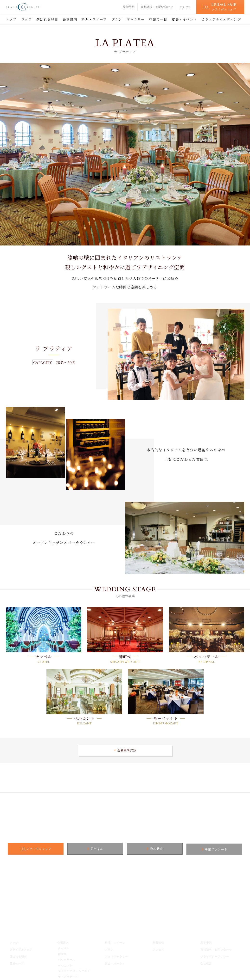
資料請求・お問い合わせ (157, 7)
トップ (11, 19)
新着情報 (159, 942)
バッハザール (206, 657)
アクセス (185, 7)
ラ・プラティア (68, 976)
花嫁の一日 (158, 19)
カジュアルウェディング (221, 19)
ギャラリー (135, 19)
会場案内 (70, 19)
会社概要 (206, 962)
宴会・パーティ (115, 962)
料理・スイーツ (94, 19)
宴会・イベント (184, 19)
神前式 (125, 657)
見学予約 (129, 7)
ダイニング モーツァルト (74, 970)
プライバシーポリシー (215, 955)
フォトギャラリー (116, 955)
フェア (26, 19)
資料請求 (153, 849)
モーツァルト (166, 718)
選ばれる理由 (47, 19)
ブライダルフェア (50, 849)
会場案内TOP (127, 750)
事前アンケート (205, 849)
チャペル (44, 657)
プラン (117, 19)
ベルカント (84, 718)
